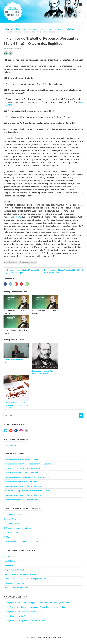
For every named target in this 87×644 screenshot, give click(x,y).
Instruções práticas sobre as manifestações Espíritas (25, 579)
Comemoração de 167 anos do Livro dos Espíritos (24, 486)
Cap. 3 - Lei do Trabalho (63, 29)
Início (6, 29)
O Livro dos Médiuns (12, 524)
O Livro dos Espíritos (18, 29)
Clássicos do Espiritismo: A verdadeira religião (23, 468)
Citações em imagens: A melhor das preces (21, 459)
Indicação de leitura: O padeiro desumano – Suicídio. (25, 621)
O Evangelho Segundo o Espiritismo (18, 528)
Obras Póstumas (11, 565)
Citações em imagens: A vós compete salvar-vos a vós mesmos (29, 464)
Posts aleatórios (10, 445)
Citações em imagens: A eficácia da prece (20, 482)
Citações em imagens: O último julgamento (21, 473)
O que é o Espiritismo (13, 519)
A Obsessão (9, 556)
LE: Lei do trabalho (10, 262)
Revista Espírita (10, 561)
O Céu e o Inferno (11, 533)
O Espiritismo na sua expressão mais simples (22, 541)
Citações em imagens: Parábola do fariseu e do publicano (27, 477)
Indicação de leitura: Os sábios (16, 616)
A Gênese (8, 537)
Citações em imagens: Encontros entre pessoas (23, 500)
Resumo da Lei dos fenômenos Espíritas (20, 574)
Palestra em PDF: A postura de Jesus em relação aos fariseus (28, 491)
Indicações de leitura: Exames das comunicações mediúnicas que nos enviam (35, 607)
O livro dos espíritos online (28, 262)
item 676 (17, 217)
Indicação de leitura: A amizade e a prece (20, 612)
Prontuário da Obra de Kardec (16, 588)
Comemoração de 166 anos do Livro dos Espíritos (24, 495)
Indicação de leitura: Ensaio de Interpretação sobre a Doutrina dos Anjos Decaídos (37, 603)
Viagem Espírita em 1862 (14, 570)
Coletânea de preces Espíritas (16, 583)
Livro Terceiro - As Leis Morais (40, 29)
